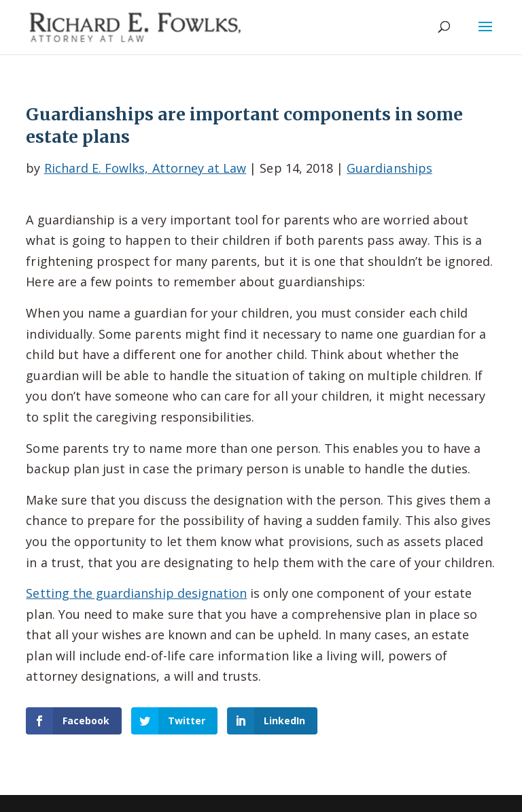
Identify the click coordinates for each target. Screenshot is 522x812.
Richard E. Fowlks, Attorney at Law (145, 168)
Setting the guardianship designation (136, 593)
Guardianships (389, 168)
